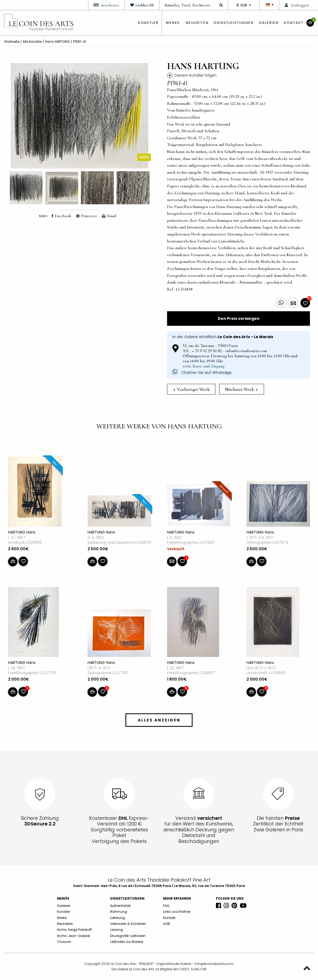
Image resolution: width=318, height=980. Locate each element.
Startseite (12, 42)
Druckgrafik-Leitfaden (128, 936)
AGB (167, 924)
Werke (173, 23)
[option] (79, 116)
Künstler (63, 912)
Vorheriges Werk (192, 389)
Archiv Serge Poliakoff (74, 930)
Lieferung (118, 918)
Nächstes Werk (241, 389)
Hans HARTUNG (57, 42)
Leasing (117, 930)
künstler (148, 23)
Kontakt (294, 23)
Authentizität (120, 906)
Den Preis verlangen (239, 319)
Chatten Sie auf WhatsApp (202, 373)
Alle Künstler (32, 42)
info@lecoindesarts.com (214, 964)
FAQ (166, 906)
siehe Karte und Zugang (203, 366)
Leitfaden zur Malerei (127, 942)
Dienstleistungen (234, 23)
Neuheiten (197, 23)
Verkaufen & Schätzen (128, 924)
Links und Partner (177, 912)
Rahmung (119, 912)
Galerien (269, 23)
